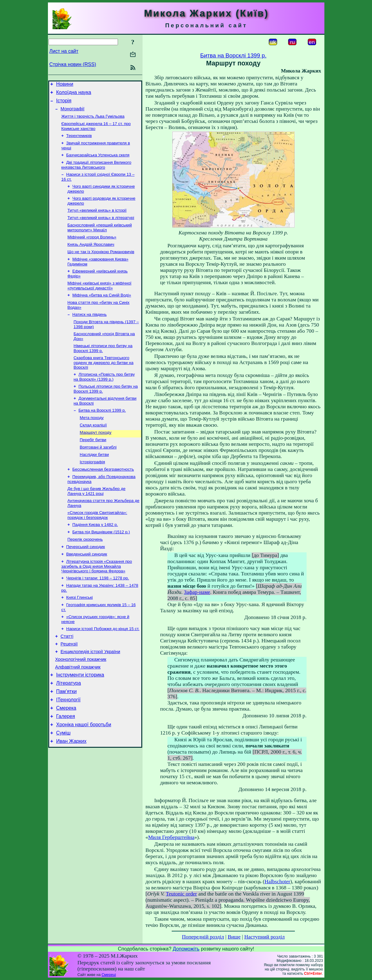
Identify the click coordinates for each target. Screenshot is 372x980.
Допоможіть (186, 949)
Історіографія (92, 488)
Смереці (109, 975)
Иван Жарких (71, 790)
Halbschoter (277, 882)
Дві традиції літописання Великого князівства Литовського (96, 172)
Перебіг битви (93, 464)
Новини (65, 85)
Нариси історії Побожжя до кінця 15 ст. (103, 665)
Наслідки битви (94, 480)
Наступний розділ (264, 937)
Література (69, 726)
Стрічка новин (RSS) (73, 64)
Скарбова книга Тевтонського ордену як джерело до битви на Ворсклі (104, 382)
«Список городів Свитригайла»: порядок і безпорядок (97, 544)
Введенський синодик (87, 586)
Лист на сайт (64, 51)
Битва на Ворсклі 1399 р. (102, 432)
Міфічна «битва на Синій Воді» (102, 310)
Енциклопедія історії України (90, 691)
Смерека (66, 753)
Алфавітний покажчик (78, 708)
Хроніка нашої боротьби (84, 772)
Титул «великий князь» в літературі (101, 228)
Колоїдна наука (74, 94)
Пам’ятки (67, 735)
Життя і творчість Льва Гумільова (93, 121)
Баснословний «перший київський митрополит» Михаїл (100, 239)
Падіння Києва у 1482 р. (95, 554)
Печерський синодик (86, 578)
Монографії (72, 112)
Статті (67, 673)
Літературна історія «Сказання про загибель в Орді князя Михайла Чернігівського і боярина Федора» (97, 599)
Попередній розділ (203, 937)
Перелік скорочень (85, 570)
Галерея (66, 763)
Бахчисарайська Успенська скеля (98, 162)
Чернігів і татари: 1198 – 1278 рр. (98, 611)
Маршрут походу (96, 456)
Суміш (63, 781)
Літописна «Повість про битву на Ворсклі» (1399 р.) (104, 396)
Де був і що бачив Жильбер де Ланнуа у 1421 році (97, 519)
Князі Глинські (80, 632)
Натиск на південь (90, 331)
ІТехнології (69, 744)
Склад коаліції (93, 448)
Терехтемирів (79, 141)
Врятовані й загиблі (98, 472)
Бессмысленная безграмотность (103, 496)
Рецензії (69, 682)
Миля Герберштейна (171, 837)
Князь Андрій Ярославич (91, 257)
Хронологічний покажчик (81, 699)
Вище (234, 937)
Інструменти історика (80, 717)
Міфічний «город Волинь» (92, 249)
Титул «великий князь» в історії (97, 220)
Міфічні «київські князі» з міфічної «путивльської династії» (100, 300)
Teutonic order (181, 894)
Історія (64, 103)
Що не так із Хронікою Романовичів (101, 265)
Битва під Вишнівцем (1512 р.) (101, 562)
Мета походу (92, 440)
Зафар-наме (197, 592)
